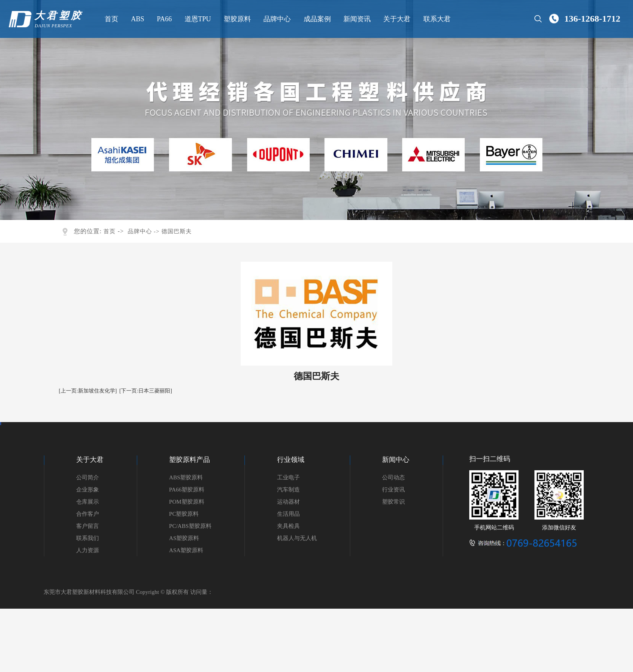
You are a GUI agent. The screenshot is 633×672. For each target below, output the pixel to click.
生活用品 (288, 514)
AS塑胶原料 (184, 538)
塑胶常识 (393, 502)
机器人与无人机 (297, 538)
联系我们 (88, 538)
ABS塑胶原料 (186, 477)
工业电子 (288, 477)
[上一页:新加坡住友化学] (88, 391)
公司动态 (393, 477)
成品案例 (316, 19)
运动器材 (288, 502)
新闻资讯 (357, 19)
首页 (111, 19)
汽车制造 (288, 490)
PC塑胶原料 (184, 514)
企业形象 (88, 490)
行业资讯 (393, 490)
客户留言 (88, 526)
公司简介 (88, 477)
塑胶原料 (237, 19)
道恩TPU (197, 19)
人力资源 (88, 550)
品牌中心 (277, 19)
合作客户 (88, 514)
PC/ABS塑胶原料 (190, 526)
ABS (137, 19)
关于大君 (396, 19)
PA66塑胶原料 (187, 490)
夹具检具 (288, 526)
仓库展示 (88, 502)
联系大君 (436, 19)
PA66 (164, 19)
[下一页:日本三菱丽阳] (146, 391)
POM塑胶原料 (187, 502)
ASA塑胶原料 (186, 550)
